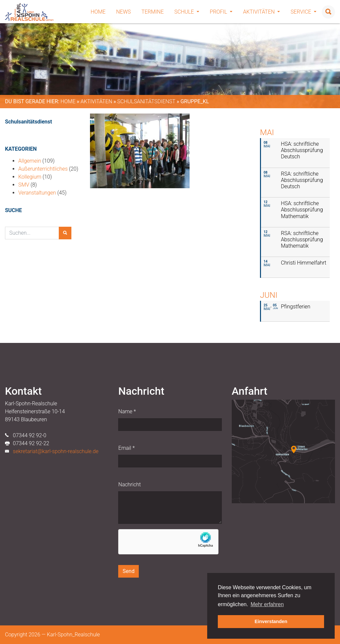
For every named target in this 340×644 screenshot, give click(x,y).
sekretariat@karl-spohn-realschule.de (56, 451)
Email (126, 448)
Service (303, 12)
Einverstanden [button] (271, 621)
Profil (221, 12)
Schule (187, 12)
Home (98, 12)
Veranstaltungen (37, 193)
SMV (24, 185)
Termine (153, 12)
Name (127, 411)
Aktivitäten (261, 12)
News (124, 12)
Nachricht (129, 484)
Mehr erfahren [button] (267, 604)
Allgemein (30, 161)
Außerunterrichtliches (43, 169)
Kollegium (30, 177)
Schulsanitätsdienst (146, 101)
